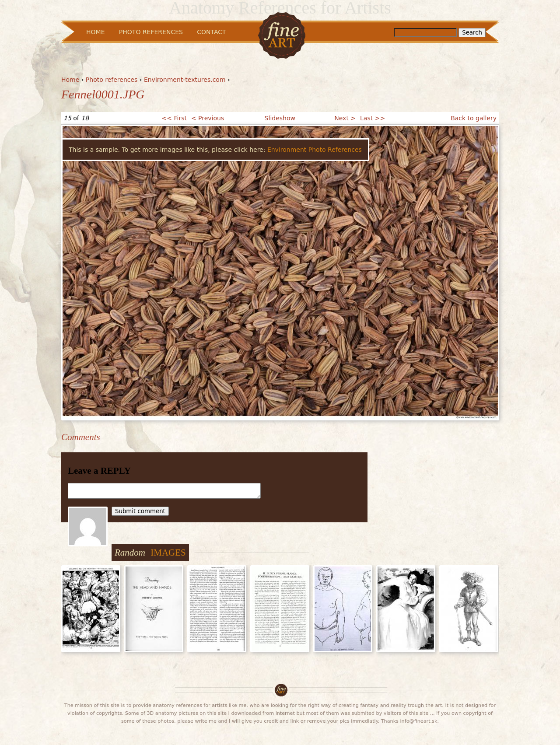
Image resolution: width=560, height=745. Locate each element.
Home (70, 80)
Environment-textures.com (185, 80)
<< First (174, 118)
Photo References (151, 32)
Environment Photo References (315, 150)
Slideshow (280, 118)
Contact (211, 32)
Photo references (112, 80)
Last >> (373, 118)
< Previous (208, 118)
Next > (345, 118)
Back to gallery (474, 118)
